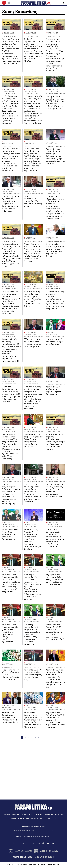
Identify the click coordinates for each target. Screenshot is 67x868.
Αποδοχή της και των (31, 836)
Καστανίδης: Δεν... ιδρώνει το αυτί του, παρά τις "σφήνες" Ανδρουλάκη (55, 391)
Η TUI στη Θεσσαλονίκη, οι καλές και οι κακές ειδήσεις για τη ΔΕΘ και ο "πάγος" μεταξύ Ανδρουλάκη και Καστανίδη (11, 394)
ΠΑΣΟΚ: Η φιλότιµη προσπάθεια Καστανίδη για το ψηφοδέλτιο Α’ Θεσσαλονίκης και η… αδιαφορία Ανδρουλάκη (11, 204)
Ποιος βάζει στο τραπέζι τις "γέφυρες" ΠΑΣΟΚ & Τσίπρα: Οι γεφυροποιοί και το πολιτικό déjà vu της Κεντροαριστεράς (55, 103)
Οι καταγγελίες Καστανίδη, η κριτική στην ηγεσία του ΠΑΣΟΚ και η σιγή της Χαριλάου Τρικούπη (55, 250)
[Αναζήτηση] (63, 3)
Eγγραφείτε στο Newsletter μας (33, 826)
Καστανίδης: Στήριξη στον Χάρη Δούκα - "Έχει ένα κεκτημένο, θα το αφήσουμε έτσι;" (33, 675)
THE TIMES (39, 814)
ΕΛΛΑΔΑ (7, 814)
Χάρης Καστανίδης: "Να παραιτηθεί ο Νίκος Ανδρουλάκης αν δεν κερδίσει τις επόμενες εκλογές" (54, 580)
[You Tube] (39, 844)
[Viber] (48, 844)
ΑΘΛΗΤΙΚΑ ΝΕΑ (24, 819)
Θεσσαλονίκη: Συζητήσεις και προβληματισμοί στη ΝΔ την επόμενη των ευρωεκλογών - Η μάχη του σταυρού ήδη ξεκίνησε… (33, 720)
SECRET (28, 523)
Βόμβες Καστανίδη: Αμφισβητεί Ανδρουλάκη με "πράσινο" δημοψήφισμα (11, 535)
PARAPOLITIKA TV (38, 819)
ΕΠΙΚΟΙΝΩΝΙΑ (34, 865)
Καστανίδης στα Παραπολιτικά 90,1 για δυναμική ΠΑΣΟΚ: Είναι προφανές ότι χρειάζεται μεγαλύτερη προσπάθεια (10, 633)
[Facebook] (29, 844)
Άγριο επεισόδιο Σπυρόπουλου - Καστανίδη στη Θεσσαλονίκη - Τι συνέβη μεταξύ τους (11, 718)
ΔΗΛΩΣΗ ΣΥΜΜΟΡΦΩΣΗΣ (51, 865)
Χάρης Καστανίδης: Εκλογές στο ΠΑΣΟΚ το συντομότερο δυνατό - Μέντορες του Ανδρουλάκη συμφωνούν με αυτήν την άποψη (55, 720)
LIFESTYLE (59, 814)
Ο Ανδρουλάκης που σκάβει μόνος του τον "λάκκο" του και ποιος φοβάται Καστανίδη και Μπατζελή (33, 441)
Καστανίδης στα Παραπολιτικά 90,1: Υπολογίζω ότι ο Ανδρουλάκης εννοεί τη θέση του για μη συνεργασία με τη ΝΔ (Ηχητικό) (55, 156)
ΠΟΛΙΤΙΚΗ (51, 142)
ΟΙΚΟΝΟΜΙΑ (49, 814)
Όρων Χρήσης (45, 836)
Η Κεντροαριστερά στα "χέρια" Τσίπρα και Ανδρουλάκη (54, 342)
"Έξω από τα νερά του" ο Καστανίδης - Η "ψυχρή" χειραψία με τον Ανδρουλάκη (33, 343)
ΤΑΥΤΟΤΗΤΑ (10, 865)
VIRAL (49, 819)
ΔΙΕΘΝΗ (13, 819)
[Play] (9, 3)
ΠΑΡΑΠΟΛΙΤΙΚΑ (9, 32)
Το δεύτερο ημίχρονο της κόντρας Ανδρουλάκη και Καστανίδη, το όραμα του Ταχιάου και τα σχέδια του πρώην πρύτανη (55, 442)
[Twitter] (34, 844)
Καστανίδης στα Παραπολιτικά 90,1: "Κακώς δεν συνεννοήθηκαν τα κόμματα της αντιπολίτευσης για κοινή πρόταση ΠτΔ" (55, 632)
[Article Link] (12, 25)
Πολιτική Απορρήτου (30, 836)
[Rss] (14, 844)
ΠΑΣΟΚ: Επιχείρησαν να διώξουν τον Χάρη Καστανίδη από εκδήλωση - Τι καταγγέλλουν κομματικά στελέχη (55, 491)
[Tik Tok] (24, 844)
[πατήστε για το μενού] (4, 3)
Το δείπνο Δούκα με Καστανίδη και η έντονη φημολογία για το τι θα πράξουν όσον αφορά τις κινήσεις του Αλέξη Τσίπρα (33, 299)
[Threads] (43, 843)
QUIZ (55, 819)
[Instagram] (19, 844)
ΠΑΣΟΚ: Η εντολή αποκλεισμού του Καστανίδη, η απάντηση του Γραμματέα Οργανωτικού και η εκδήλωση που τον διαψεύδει (32, 493)
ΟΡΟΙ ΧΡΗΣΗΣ (22, 865)
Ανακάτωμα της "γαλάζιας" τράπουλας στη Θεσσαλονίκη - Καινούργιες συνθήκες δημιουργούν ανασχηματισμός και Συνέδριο (33, 539)
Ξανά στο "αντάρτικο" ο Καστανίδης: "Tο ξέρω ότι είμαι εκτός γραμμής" (33, 201)
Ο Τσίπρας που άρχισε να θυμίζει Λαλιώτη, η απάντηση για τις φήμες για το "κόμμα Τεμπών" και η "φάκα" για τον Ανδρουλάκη (55, 538)
